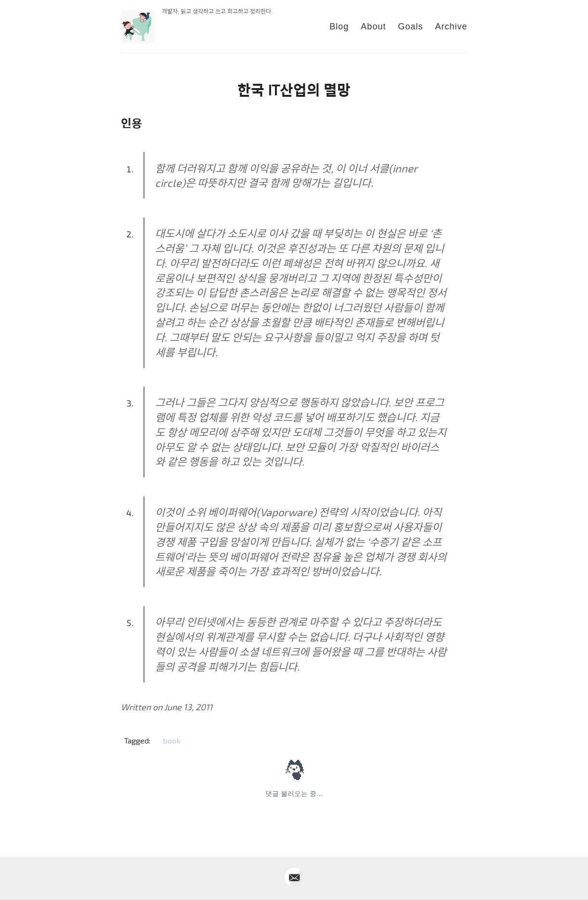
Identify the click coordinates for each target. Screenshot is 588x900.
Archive (451, 26)
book (171, 740)
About (373, 26)
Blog (339, 26)
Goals (410, 26)
